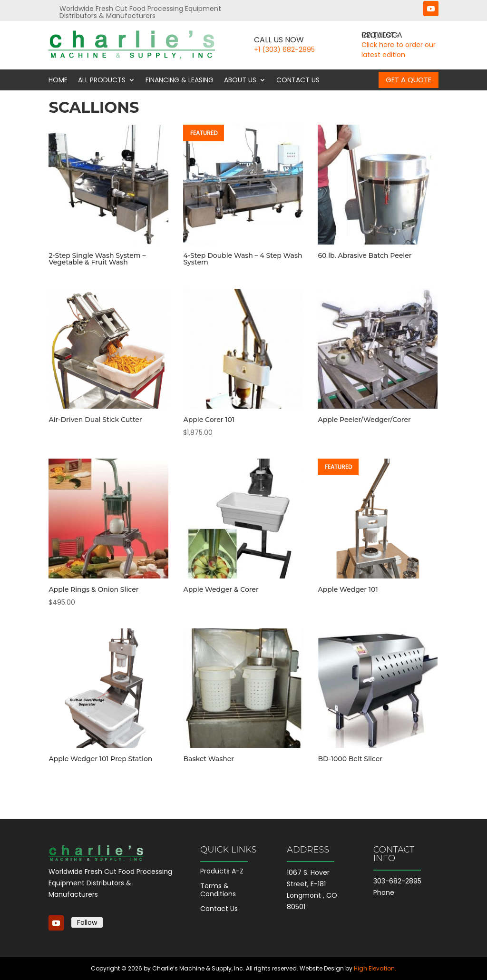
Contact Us (298, 80)
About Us (240, 80)
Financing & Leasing (180, 80)
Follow (87, 922)
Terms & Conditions (218, 890)
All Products (102, 80)
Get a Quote (409, 80)
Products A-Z (222, 871)
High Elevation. (375, 968)
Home (58, 80)
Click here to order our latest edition (399, 50)
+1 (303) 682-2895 (284, 49)
